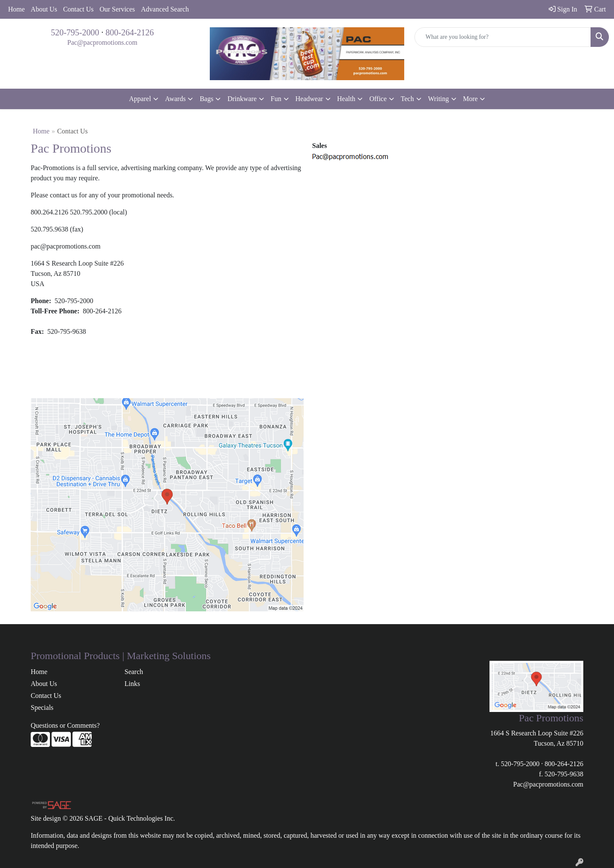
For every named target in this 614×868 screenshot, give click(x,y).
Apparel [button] (140, 99)
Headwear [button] (309, 99)
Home (16, 9)
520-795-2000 (75, 32)
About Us (44, 9)
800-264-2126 (130, 32)
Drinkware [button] (242, 99)
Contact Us (78, 9)
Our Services (117, 9)
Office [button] (378, 99)
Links (132, 684)
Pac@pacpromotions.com (102, 42)
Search (134, 672)
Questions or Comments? (65, 725)
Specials (42, 707)
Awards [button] (175, 99)
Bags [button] (206, 99)
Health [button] (346, 99)
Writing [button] (439, 99)
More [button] (471, 99)
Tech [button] (407, 99)
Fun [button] (276, 99)
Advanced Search (165, 9)
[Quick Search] (503, 37)
